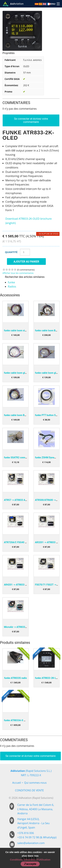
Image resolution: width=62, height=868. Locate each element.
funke (11, 282)
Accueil (17, 783)
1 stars (4, 269)
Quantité (11, 252)
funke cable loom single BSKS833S (23, 331)
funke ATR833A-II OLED (17, 720)
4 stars (12, 269)
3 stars (9, 269)
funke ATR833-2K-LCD (47, 678)
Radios (12, 286)
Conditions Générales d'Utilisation (30, 860)
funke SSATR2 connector (17, 458)
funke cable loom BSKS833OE (20, 415)
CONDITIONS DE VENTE (29, 790)
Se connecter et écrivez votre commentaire (31, 120)
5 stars (15, 269)
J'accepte (30, 864)
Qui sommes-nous (35, 783)
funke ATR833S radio (15, 678)
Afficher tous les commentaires (18, 273)
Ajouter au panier (26, 262)
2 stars (7, 269)
